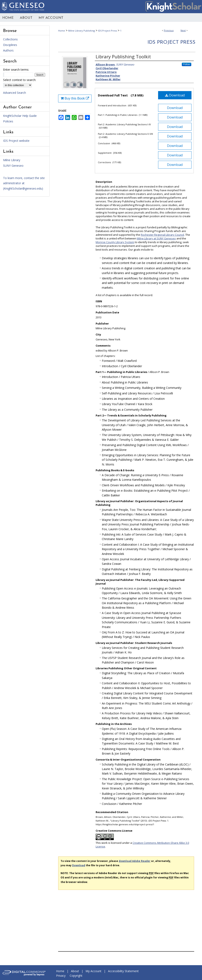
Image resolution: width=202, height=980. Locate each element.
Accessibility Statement (123, 971)
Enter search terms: (16, 70)
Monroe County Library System (115, 242)
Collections (10, 39)
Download (175, 95)
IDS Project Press (107, 31)
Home (62, 31)
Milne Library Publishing (82, 31)
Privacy (61, 976)
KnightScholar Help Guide (20, 116)
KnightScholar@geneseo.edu (23, 188)
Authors (8, 50)
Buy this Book (75, 98)
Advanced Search (15, 93)
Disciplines (10, 45)
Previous (169, 30)
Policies (8, 121)
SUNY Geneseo (13, 166)
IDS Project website (16, 141)
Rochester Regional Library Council (162, 235)
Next (183, 30)
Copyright (76, 976)
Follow (187, 64)
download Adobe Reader (135, 861)
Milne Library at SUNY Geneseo (156, 238)
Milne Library (12, 160)
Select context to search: (20, 80)
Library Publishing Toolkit (123, 56)
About (75, 971)
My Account (93, 971)
